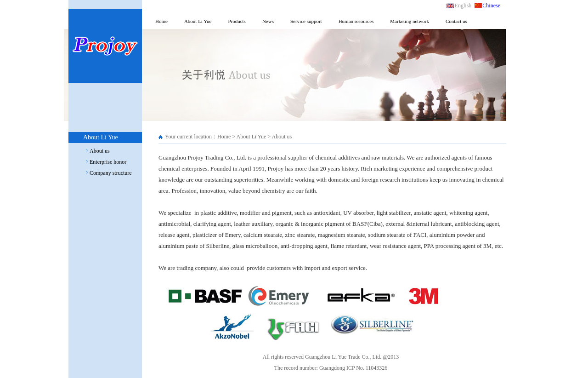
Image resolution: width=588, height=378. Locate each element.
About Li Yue (198, 21)
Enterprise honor (108, 162)
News (268, 21)
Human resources (356, 21)
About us (100, 151)
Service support (306, 21)
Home (161, 21)
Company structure (111, 173)
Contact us (456, 21)
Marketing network (410, 21)
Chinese (491, 6)
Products (237, 21)
